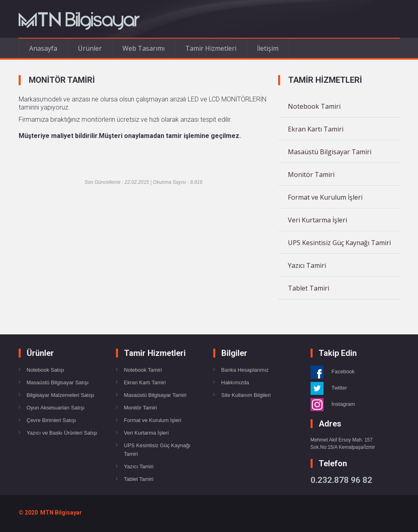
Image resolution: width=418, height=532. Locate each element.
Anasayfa (43, 48)
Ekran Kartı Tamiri (316, 129)
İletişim (268, 48)
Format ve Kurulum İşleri (325, 197)
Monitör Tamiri (311, 174)
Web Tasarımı (144, 48)
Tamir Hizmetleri (211, 48)
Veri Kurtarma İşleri (317, 220)
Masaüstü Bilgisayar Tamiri (330, 152)
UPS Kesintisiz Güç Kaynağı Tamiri (339, 243)
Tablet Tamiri (309, 288)
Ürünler (90, 48)
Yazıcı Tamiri (307, 265)
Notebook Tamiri (314, 106)
